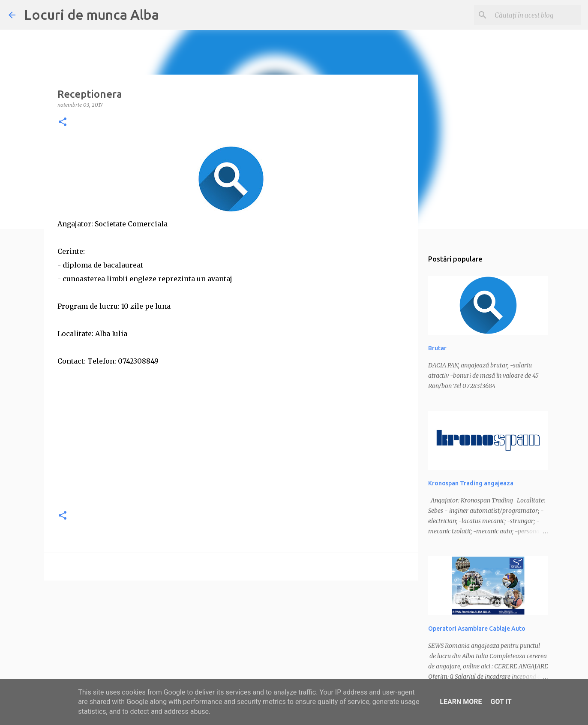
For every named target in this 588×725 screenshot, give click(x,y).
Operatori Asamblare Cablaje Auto (477, 629)
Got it (501, 702)
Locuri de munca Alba (91, 15)
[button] (63, 122)
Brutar (437, 348)
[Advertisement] (231, 442)
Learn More (461, 702)
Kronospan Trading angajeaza (471, 483)
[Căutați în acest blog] (536, 15)
